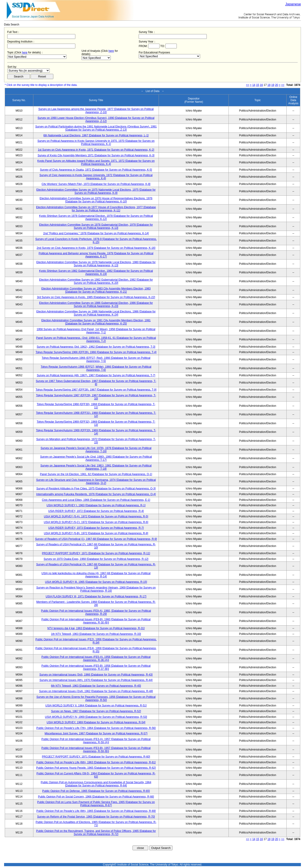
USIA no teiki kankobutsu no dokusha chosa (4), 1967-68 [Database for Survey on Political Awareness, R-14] (96, 575)
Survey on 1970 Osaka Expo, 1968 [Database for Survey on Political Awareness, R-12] (96, 559)
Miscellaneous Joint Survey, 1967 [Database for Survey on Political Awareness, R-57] (96, 733)
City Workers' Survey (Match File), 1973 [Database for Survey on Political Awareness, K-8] (96, 184)
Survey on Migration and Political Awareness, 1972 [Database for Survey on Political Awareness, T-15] (96, 441)
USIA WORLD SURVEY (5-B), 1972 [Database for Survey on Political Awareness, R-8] (96, 533)
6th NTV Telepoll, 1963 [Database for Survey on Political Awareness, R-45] (96, 686)
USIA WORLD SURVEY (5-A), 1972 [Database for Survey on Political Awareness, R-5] (96, 516)
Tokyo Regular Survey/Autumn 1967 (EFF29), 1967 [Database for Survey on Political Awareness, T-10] (96, 397)
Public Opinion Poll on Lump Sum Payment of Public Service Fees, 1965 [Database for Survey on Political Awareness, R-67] (96, 804)
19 (273, 85)
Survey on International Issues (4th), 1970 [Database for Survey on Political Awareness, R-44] (96, 680)
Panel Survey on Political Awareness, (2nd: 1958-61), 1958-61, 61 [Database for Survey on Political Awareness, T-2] (96, 339)
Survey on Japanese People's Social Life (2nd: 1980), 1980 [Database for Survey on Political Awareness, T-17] (96, 458)
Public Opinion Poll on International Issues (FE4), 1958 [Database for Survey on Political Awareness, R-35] (96, 650)
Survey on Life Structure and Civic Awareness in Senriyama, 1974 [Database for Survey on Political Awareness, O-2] (96, 481)
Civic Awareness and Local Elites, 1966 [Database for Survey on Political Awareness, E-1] (96, 500)
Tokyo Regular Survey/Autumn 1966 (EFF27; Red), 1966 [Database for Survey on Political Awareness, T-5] (96, 359)
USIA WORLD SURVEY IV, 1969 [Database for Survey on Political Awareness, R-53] (96, 717)
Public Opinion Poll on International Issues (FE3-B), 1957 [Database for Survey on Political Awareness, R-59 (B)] (96, 750)
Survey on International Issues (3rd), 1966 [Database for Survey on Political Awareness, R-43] (96, 675)
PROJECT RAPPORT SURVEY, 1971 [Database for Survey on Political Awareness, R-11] (96, 553)
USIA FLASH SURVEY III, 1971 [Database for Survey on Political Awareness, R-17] (96, 596)
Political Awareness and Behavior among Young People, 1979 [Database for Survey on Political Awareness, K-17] (96, 255)
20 (277, 85)
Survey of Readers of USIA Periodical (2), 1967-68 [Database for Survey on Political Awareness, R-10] (96, 546)
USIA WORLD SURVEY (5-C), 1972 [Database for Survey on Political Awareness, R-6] (96, 522)
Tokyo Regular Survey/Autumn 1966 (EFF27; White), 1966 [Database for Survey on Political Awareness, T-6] (96, 368)
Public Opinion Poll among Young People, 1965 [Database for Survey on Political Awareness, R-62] (96, 768)
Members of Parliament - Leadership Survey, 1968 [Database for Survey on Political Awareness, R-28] (96, 604)
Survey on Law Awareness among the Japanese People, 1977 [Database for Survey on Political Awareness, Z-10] (96, 111)
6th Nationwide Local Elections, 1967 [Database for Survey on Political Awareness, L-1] (96, 135)
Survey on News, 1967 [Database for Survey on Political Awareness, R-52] (96, 711)
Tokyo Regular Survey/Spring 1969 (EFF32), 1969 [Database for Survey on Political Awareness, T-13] (96, 423)
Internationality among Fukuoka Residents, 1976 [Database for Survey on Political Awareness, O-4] (96, 494)
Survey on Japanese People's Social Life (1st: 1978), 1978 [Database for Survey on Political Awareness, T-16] (96, 450)
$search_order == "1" (29, 71)
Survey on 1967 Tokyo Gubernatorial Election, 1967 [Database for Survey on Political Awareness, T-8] (96, 383)
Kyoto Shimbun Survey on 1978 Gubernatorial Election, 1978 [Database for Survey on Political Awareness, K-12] (96, 217)
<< (248, 85)
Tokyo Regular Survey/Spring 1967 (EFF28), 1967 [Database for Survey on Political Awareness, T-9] (96, 390)
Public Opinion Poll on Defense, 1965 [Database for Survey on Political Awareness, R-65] (96, 791)
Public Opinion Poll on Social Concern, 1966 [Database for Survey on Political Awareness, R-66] (96, 797)
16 (261, 85)
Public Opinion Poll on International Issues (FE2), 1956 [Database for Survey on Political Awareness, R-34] (96, 641)
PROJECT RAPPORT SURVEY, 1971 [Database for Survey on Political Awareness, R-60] (96, 757)
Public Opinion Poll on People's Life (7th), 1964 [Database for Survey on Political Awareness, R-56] (96, 728)
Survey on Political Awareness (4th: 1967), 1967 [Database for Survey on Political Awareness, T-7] (96, 375)
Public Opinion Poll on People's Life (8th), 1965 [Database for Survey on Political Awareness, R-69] (96, 811)
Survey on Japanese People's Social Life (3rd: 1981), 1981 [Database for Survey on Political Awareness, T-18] (96, 467)
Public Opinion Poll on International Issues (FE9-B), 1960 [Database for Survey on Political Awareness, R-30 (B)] (96, 621)
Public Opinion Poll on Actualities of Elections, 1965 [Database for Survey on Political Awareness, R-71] (96, 824)
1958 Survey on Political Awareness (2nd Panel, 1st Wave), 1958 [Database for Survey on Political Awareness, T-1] (96, 331)
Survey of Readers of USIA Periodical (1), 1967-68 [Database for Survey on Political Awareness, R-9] (96, 539)
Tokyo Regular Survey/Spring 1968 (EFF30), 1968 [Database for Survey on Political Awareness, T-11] (96, 406)
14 (254, 85)
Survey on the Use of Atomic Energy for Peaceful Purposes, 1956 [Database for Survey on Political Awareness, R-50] (96, 698)
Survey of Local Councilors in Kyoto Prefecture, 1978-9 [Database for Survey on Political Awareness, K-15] (96, 241)
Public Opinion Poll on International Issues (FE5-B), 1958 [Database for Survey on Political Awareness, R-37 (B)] (96, 667)
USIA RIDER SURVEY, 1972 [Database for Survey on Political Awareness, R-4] (96, 511)
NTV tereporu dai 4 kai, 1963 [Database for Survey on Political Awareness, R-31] (96, 628)
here (25, 52)
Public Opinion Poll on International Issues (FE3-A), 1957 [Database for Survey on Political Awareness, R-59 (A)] (96, 741)
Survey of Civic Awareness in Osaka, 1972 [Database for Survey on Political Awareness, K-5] (96, 170)
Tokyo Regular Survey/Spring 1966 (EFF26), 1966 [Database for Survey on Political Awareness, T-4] (96, 352)
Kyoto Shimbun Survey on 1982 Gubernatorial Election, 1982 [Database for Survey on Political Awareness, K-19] (96, 272)
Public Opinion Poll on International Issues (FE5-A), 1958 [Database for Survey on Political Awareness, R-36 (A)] (96, 658)
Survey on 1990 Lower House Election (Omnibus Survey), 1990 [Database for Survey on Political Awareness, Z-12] (96, 120)
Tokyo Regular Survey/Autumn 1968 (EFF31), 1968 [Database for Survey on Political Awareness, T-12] (96, 414)
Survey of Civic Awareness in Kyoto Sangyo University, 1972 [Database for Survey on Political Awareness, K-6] (96, 177)
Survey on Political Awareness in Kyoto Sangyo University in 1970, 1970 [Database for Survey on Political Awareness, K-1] (96, 142)
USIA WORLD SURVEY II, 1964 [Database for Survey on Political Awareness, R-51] (96, 706)
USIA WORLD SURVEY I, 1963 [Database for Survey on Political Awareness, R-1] (96, 505)
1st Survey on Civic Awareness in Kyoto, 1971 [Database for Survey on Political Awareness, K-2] (96, 150)
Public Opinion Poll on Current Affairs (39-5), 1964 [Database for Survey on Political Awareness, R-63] (96, 775)
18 (269, 85)
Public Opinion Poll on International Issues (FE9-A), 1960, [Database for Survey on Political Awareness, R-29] (96, 612)
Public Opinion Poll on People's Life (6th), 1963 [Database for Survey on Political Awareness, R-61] (96, 762)
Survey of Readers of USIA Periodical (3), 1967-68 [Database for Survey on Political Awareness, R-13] (96, 566)
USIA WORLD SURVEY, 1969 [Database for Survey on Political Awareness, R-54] (96, 722)
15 (257, 85)
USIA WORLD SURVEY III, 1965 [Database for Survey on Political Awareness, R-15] (96, 582)
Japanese (293, 4)
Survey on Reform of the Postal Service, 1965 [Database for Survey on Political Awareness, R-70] (96, 817)
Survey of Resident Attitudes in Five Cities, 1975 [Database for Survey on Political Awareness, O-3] (96, 489)
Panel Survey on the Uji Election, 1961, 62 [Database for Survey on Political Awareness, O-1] (96, 474)
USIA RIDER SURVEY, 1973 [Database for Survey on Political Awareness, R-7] (96, 528)
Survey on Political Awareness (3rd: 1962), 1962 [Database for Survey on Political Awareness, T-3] (96, 347)
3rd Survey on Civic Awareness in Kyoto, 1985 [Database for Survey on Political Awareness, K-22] (96, 297)
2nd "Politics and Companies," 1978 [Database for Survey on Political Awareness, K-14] (96, 233)
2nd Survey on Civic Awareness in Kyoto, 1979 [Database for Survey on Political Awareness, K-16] (96, 248)
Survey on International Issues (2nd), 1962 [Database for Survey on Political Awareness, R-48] (96, 691)
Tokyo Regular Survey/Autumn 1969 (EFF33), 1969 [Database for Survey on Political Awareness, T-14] (96, 432)
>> (283, 85)
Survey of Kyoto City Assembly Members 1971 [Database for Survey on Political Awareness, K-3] (96, 155)
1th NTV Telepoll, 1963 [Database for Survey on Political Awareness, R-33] (96, 634)
